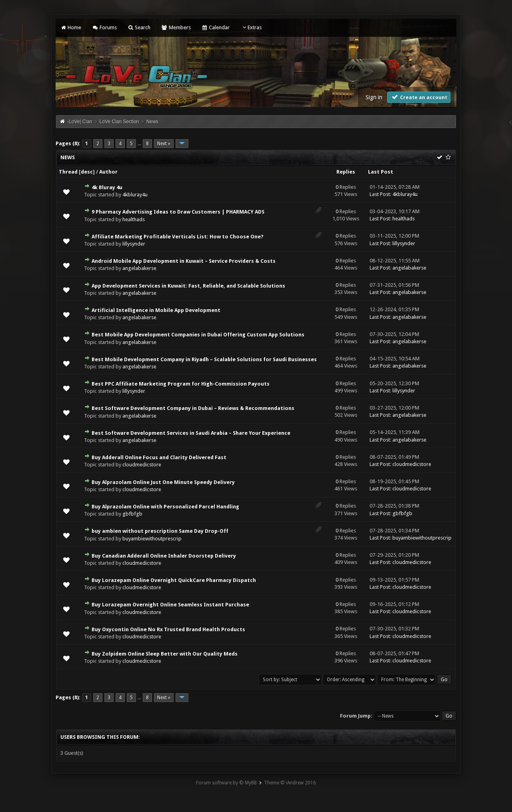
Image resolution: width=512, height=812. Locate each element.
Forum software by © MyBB (226, 783)
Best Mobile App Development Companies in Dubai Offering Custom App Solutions (198, 335)
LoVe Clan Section (119, 122)
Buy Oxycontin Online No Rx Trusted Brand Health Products (168, 629)
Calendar (216, 27)
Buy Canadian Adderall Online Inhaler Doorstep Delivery (164, 556)
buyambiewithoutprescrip (152, 539)
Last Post (381, 172)
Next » (164, 144)
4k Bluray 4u (107, 187)
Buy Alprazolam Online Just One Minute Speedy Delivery (163, 482)
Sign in (374, 97)
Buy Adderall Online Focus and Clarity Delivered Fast (159, 457)
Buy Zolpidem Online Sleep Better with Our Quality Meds (165, 654)
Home (71, 27)
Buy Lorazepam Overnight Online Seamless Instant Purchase (170, 605)
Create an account (419, 97)
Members (176, 27)
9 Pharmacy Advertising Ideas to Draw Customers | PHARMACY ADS (178, 212)
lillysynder (134, 244)
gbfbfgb (132, 514)
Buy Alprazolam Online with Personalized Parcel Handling (165, 507)
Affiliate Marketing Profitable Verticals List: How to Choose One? (178, 237)
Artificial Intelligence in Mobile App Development (156, 310)
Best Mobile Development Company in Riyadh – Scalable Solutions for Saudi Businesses (204, 359)
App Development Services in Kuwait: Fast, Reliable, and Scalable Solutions (188, 286)
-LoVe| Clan (80, 122)
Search (139, 27)
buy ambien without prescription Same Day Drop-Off (160, 531)
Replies (346, 172)
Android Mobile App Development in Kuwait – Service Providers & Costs (184, 261)
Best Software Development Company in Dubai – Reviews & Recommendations (193, 408)
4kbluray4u (135, 195)
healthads (134, 219)
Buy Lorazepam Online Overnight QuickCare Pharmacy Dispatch (174, 580)
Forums (104, 27)
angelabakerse (139, 268)
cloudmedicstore (142, 465)
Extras (251, 27)
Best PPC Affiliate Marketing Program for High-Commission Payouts (181, 384)
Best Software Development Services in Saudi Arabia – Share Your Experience (191, 433)
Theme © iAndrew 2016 (290, 783)
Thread (68, 172)
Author (108, 172)
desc (87, 172)
